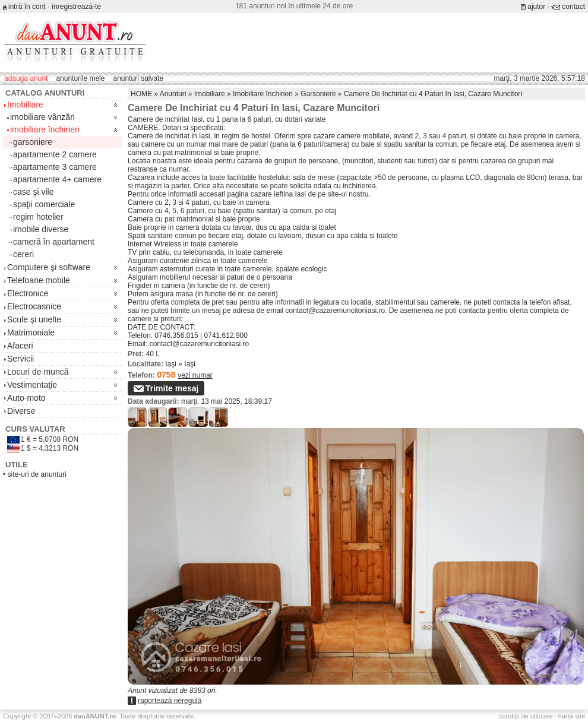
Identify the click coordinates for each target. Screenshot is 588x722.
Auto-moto (26, 398)
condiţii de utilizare (526, 716)
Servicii (20, 359)
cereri (23, 254)
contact (573, 7)
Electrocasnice (34, 306)
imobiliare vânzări (42, 117)
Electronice (28, 293)
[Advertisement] (362, 99)
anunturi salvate (138, 78)
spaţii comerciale (44, 204)
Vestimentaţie (32, 385)
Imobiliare (25, 104)
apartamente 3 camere (55, 167)
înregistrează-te (76, 7)
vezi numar (195, 375)
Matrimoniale (31, 332)
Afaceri (20, 346)
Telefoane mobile (39, 280)
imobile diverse (41, 229)
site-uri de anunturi (37, 474)
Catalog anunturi (45, 93)
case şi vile (33, 192)
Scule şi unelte (34, 319)
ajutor (536, 7)
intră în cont (27, 7)
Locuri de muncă (38, 372)
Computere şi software (49, 267)
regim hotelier (38, 217)
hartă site (572, 716)
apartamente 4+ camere (57, 179)
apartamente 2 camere (55, 154)
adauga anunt (26, 78)
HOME (141, 94)
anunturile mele (80, 78)
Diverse (21, 411)
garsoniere (33, 142)
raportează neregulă (170, 701)
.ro (95, 716)
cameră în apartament (54, 242)
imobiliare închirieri (45, 129)
